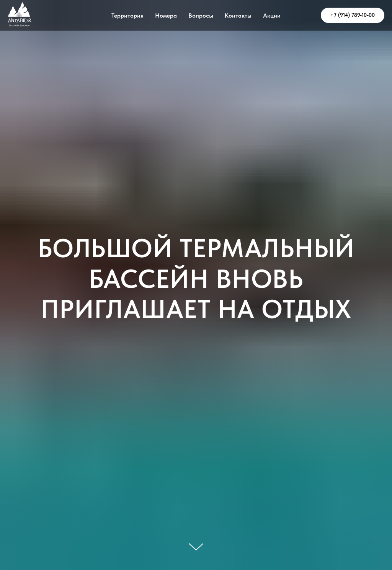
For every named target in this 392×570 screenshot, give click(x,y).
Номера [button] (166, 16)
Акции (272, 16)
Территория (127, 16)
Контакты (238, 16)
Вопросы (201, 16)
